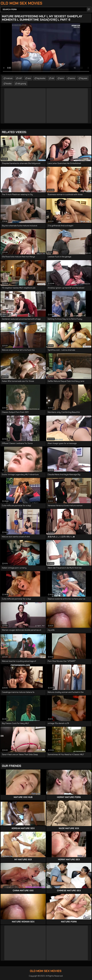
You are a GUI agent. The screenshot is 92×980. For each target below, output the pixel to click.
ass (29, 78)
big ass (84, 78)
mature (9, 78)
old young (22, 84)
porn (62, 78)
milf (20, 78)
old (53, 78)
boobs (9, 84)
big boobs (41, 78)
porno (72, 78)
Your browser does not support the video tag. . (46, 49)
